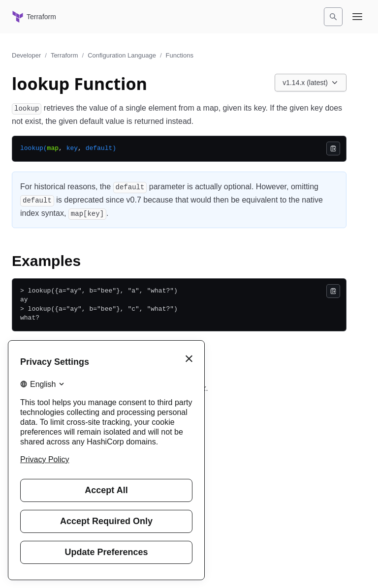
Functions (180, 55)
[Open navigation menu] (357, 17)
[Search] (333, 17)
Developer (26, 55)
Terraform (64, 55)
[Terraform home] (34, 17)
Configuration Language (122, 55)
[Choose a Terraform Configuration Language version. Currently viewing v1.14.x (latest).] (311, 83)
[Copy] (333, 148)
